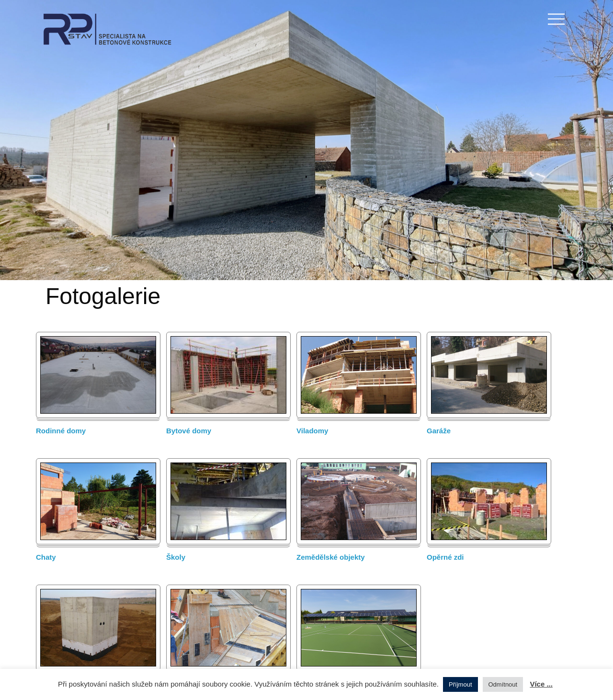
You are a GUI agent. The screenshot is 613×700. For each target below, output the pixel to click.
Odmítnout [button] (503, 684)
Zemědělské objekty (331, 557)
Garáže (439, 431)
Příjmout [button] (460, 684)
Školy (176, 557)
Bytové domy (189, 431)
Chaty (46, 557)
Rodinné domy (61, 431)
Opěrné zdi (445, 557)
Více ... (541, 684)
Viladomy (312, 431)
